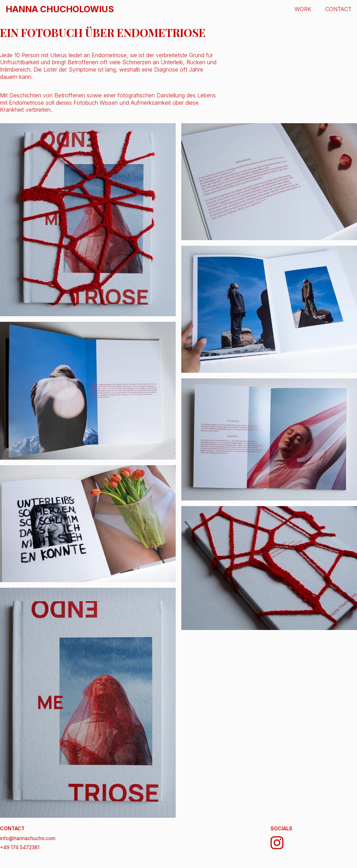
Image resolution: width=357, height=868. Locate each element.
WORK (303, 9)
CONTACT (338, 9)
